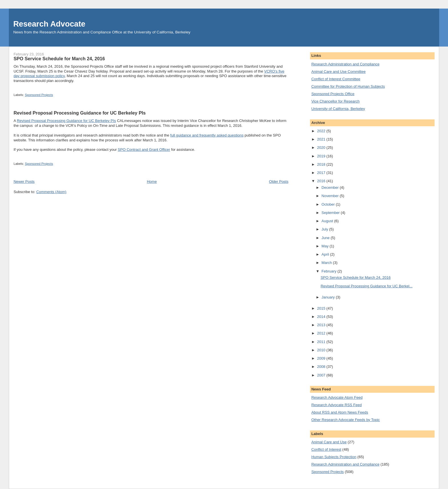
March (327, 263)
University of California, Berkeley (338, 109)
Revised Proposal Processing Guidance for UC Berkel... (367, 286)
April (326, 254)
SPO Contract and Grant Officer (144, 150)
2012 (322, 333)
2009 (322, 358)
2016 (322, 181)
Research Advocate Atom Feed (337, 397)
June (326, 238)
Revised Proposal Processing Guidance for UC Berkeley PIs (79, 113)
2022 (322, 131)
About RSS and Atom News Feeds (340, 412)
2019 (322, 156)
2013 (322, 325)
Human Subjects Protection (334, 457)
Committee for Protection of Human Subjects (348, 86)
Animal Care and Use (329, 442)
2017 (322, 173)
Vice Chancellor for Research (336, 101)
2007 (322, 375)
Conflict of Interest (326, 449)
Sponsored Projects (39, 95)
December (331, 188)
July (325, 229)
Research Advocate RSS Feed (337, 405)
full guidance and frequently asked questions (207, 135)
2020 (322, 148)
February (329, 271)
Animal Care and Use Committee (339, 72)
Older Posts (279, 182)
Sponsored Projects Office (333, 94)
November (331, 196)
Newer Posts (24, 182)
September (331, 213)
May (325, 246)
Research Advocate (49, 24)
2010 (322, 350)
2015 (322, 308)
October (329, 204)
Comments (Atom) (51, 192)
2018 (322, 164)
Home (152, 182)
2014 (322, 317)
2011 (322, 342)
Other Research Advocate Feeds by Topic (346, 420)
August (328, 221)
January (329, 297)
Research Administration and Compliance (345, 64)
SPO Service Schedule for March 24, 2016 (59, 59)
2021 (322, 139)
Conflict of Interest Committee (336, 79)
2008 (322, 367)
